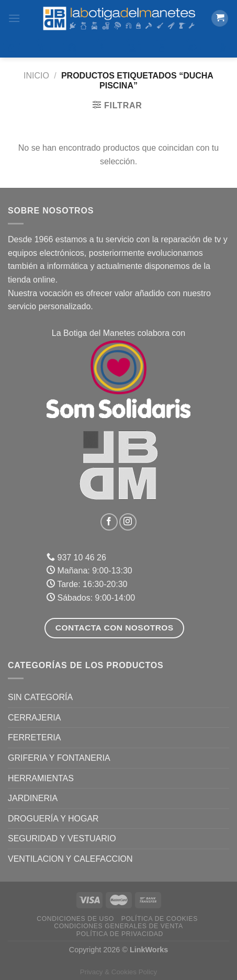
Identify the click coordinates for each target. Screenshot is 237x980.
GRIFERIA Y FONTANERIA (59, 758)
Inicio (36, 76)
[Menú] (14, 18)
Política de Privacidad (120, 934)
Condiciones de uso (75, 919)
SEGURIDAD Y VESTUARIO (62, 838)
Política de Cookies (160, 919)
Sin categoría (40, 697)
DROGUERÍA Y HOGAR (53, 819)
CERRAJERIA (34, 718)
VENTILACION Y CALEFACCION (70, 859)
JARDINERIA (33, 798)
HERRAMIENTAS (41, 778)
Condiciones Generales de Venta (118, 926)
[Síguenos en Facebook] (109, 522)
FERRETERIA (34, 737)
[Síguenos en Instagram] (128, 522)
